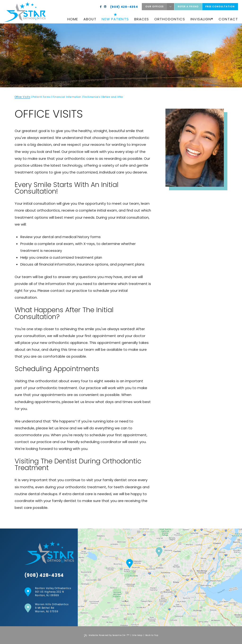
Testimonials (92, 97)
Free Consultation (220, 7)
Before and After (113, 97)
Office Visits (22, 97)
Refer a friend (188, 7)
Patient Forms (41, 97)
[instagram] (105, 7)
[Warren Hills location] (159, 552)
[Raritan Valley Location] (130, 564)
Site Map (137, 635)
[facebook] (101, 7)
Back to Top (152, 635)
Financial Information (67, 97)
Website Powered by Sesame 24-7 (107, 635)
